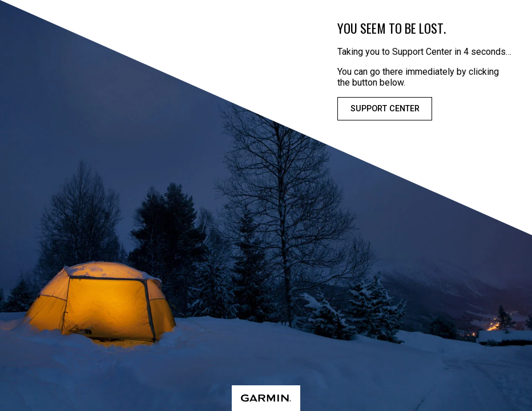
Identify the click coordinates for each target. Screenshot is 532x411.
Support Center (385, 109)
